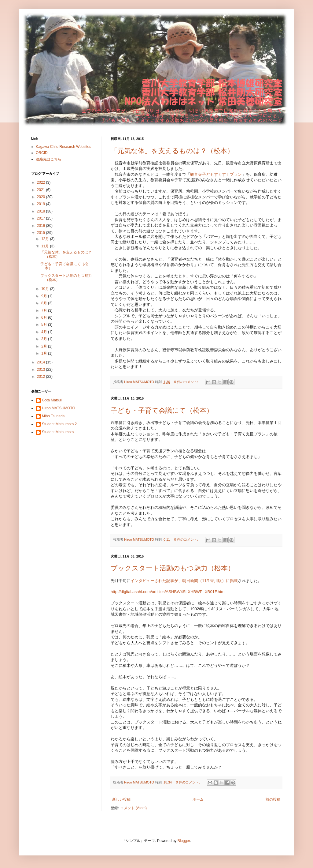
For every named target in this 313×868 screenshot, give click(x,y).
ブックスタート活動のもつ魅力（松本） (173, 568)
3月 (45, 339)
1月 (45, 353)
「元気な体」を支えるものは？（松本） (172, 151)
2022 (42, 182)
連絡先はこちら (49, 159)
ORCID (42, 153)
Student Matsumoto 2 (59, 424)
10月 (46, 289)
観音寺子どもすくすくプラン (216, 174)
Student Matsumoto (58, 432)
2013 (42, 370)
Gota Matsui (52, 400)
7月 (45, 310)
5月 (45, 325)
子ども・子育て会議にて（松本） (162, 410)
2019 (42, 204)
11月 (46, 246)
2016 (42, 226)
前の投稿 (273, 799)
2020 (42, 197)
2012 (42, 377)
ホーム (198, 799)
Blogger (184, 841)
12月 (46, 239)
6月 (45, 318)
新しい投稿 (121, 799)
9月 (45, 296)
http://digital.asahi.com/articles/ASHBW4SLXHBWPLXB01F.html (168, 592)
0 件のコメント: (187, 382)
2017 (42, 218)
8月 (45, 303)
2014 (42, 362)
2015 (42, 233)
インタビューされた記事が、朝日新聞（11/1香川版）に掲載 (184, 581)
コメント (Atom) (133, 808)
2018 (42, 211)
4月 (45, 332)
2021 (42, 190)
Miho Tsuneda (53, 416)
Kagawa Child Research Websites (63, 147)
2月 (45, 346)
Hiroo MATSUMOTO (59, 408)
